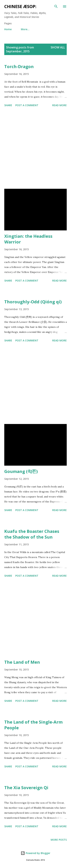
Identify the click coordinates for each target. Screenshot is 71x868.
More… (25, 29)
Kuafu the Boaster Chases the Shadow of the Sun (32, 534)
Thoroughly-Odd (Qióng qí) (33, 302)
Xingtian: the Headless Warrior (28, 239)
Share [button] (8, 105)
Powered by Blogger (35, 853)
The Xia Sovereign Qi (26, 787)
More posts (59, 840)
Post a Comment (27, 105)
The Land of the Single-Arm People (33, 725)
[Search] (56, 6)
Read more (59, 105)
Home (8, 29)
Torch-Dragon (19, 66)
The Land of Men (22, 662)
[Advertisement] (35, 149)
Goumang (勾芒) (21, 471)
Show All (58, 47)
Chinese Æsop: (20, 6)
